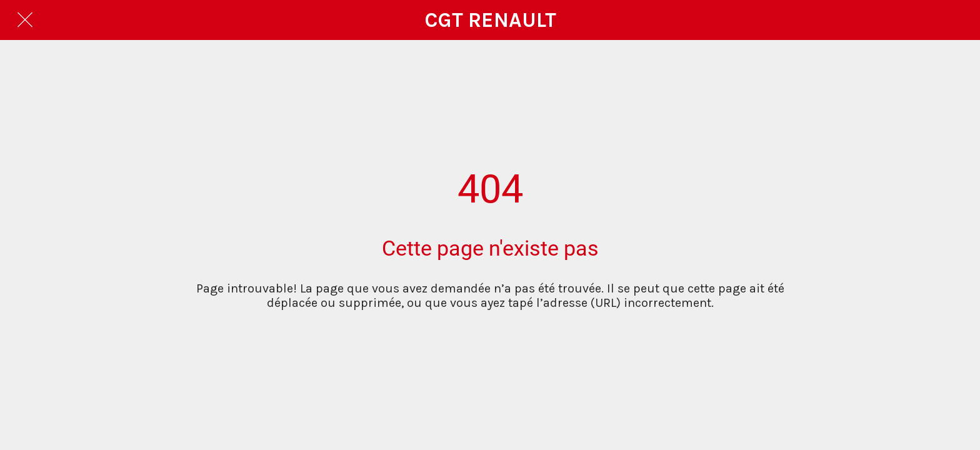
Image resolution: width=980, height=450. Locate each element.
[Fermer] (25, 20)
